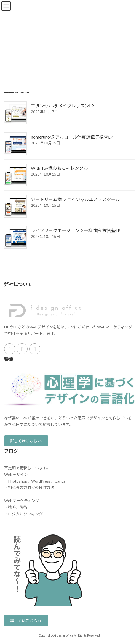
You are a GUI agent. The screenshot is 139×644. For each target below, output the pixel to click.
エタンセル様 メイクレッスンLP (62, 106)
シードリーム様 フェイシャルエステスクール (75, 199)
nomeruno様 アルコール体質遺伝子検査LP (72, 137)
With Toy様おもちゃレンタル (59, 168)
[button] (26, 441)
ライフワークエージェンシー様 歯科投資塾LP (76, 230)
